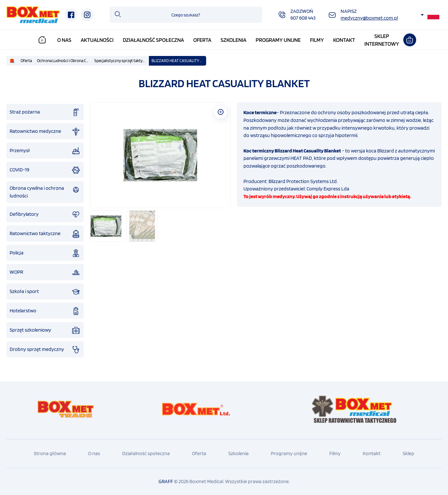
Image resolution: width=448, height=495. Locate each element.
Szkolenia (233, 40)
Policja (45, 253)
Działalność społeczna (153, 40)
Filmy (317, 40)
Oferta (202, 40)
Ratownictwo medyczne (45, 132)
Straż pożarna (45, 112)
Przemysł (45, 151)
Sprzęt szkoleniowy (45, 330)
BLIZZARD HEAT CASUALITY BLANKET (179, 61)
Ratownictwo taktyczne (45, 234)
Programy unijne (278, 40)
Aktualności (97, 40)
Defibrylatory (45, 215)
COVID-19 (45, 170)
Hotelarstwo (45, 311)
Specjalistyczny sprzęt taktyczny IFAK (122, 61)
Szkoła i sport (45, 292)
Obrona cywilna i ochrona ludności (45, 192)
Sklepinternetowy (382, 40)
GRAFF (166, 481)
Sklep (408, 453)
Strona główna (50, 453)
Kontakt (344, 40)
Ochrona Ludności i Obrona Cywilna (64, 61)
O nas (64, 40)
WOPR (45, 272)
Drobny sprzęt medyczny (45, 350)
